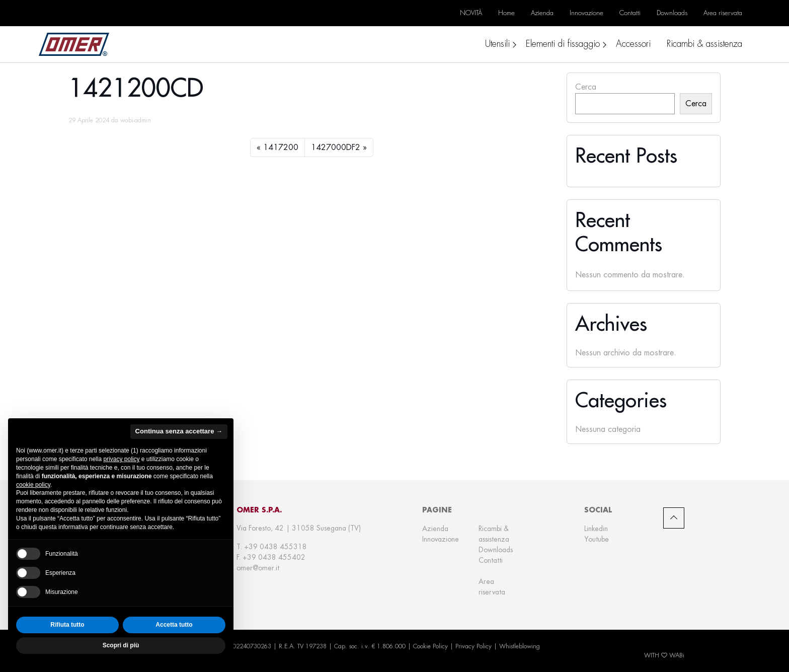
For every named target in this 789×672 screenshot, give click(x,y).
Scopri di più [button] (121, 645)
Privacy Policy (474, 646)
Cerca (586, 87)
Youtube (597, 539)
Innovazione (441, 539)
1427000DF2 (336, 147)
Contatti (491, 560)
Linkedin (596, 529)
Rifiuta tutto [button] (67, 625)
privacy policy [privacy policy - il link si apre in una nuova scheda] (121, 459)
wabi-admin (136, 120)
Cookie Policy (430, 646)
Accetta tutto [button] (174, 625)
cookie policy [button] (33, 485)
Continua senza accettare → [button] (179, 431)
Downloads (496, 550)
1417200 (281, 147)
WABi (677, 655)
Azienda (435, 529)
